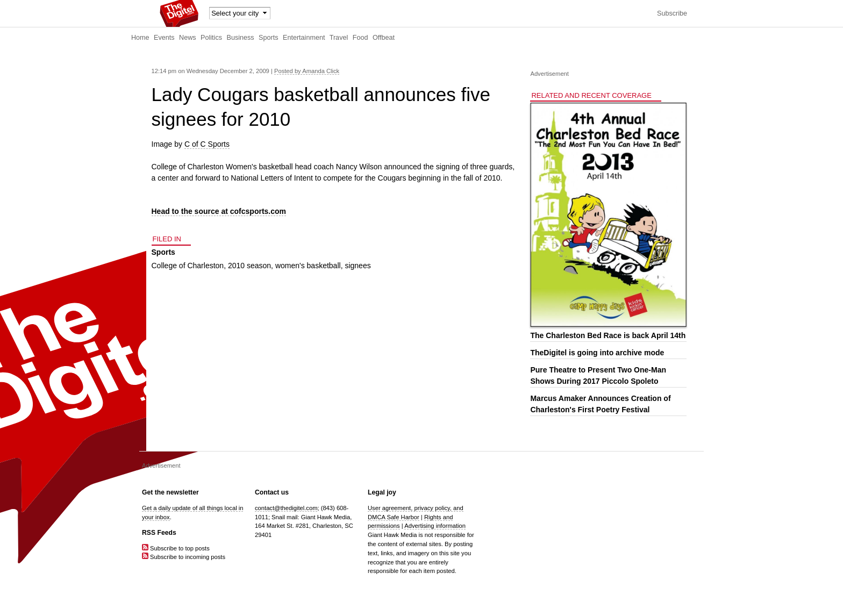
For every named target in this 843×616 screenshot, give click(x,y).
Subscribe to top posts (176, 548)
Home (140, 38)
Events (164, 38)
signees (358, 266)
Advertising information (435, 526)
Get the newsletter (170, 492)
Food (360, 38)
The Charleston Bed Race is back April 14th (608, 335)
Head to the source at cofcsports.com (219, 211)
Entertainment (304, 38)
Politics (211, 38)
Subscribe (672, 13)
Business (241, 38)
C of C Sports (207, 144)
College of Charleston (188, 266)
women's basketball (308, 266)
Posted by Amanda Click (307, 71)
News (188, 38)
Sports (268, 38)
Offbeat (384, 38)
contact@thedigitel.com (286, 508)
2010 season (249, 266)
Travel (339, 38)
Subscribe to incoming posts (184, 557)
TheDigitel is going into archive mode (597, 353)
